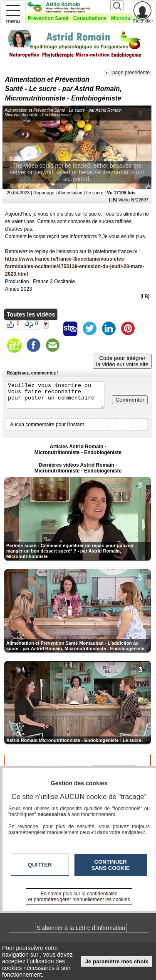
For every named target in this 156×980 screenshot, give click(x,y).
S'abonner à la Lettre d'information (81, 928)
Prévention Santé (48, 18)
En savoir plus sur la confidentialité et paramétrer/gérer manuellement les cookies (79, 897)
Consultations (90, 18)
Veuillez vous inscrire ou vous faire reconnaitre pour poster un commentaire (56, 395)
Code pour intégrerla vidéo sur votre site (122, 361)
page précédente (131, 73)
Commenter (130, 400)
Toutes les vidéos (31, 314)
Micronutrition (128, 18)
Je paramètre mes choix (117, 961)
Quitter (40, 865)
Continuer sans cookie (111, 865)
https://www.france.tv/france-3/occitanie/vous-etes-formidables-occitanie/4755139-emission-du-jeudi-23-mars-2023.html (75, 266)
